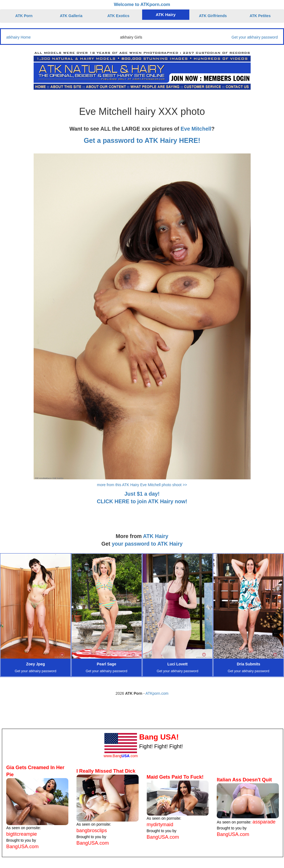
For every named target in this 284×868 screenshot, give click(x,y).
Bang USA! (159, 737)
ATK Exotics (118, 16)
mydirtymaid (160, 825)
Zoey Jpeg (35, 664)
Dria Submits (248, 664)
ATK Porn (24, 16)
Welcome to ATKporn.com (142, 4)
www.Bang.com (121, 756)
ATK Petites (260, 16)
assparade (264, 822)
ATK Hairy (166, 15)
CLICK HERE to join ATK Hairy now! (142, 501)
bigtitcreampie (22, 834)
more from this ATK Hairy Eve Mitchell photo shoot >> (142, 485)
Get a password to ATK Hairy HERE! (142, 140)
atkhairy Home (18, 37)
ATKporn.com (157, 693)
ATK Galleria (71, 16)
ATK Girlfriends (213, 16)
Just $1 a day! (142, 494)
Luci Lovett (178, 664)
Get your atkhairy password (255, 37)
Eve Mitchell (196, 129)
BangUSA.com (22, 847)
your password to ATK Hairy (147, 544)
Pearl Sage (107, 664)
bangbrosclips (92, 831)
